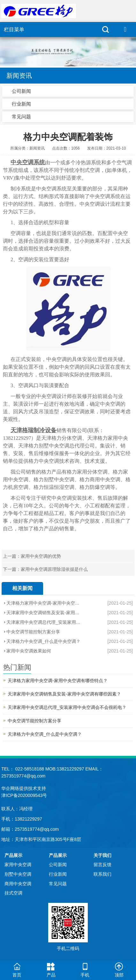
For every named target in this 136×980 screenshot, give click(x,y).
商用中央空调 (18, 884)
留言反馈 (102, 865)
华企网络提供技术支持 (24, 788)
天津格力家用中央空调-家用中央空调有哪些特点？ (44, 603)
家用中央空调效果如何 (29, 651)
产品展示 (13, 855)
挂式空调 (13, 893)
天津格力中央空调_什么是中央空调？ (43, 641)
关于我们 (102, 855)
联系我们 (102, 874)
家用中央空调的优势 (41, 556)
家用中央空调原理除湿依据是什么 (54, 569)
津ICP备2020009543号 (24, 795)
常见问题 (21, 117)
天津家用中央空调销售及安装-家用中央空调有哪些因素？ (44, 613)
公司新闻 (21, 91)
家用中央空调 (18, 865)
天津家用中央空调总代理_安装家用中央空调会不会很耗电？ (44, 622)
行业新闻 (21, 104)
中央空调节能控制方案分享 (33, 632)
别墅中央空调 (18, 874)
